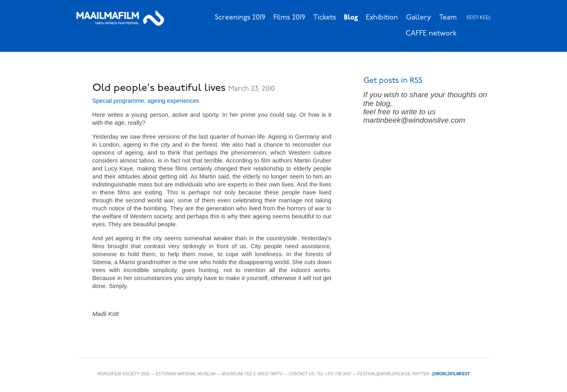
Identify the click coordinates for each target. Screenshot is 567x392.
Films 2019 (289, 18)
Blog (351, 18)
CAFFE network (431, 34)
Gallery (419, 18)
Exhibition (382, 18)
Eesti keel (479, 18)
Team (448, 18)
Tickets (325, 18)
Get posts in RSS (393, 81)
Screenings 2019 (240, 18)
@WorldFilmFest (451, 374)
